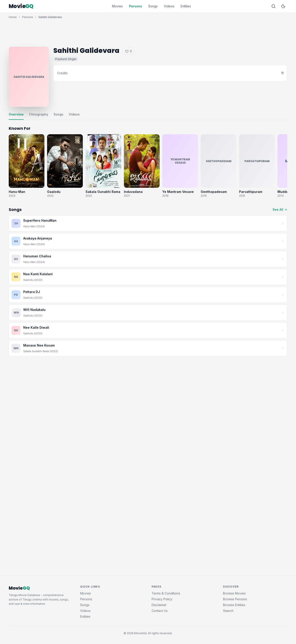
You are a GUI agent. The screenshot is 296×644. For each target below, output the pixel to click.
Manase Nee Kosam (39, 345)
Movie (21, 6)
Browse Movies (234, 593)
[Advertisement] (148, 32)
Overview (16, 114)
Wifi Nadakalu (34, 310)
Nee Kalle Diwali (36, 327)
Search (228, 611)
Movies (117, 6)
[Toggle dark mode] (283, 6)
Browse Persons (235, 599)
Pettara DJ (32, 292)
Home (13, 17)
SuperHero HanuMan (40, 220)
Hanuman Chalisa (37, 256)
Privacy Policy (162, 599)
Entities (186, 6)
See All (280, 210)
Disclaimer (159, 605)
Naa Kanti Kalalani (38, 274)
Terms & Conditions (166, 593)
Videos (169, 6)
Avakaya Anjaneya (38, 238)
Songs (153, 6)
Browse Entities (234, 605)
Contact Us (160, 611)
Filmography (39, 114)
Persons (135, 6)
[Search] (273, 6)
